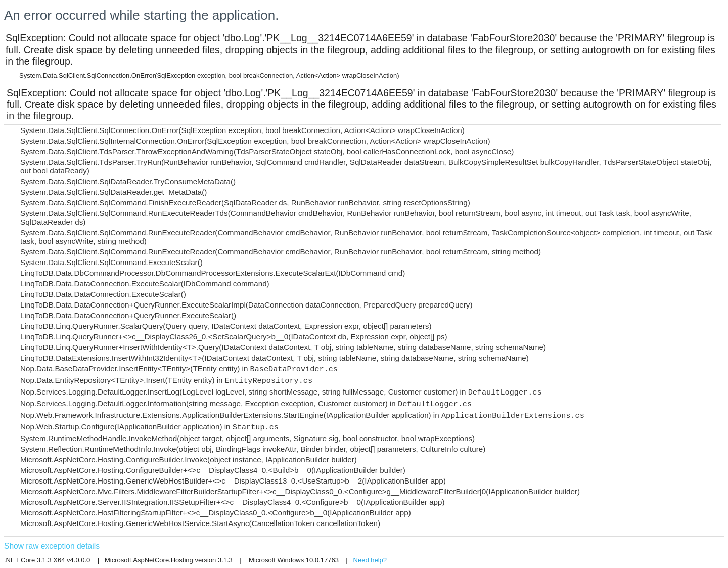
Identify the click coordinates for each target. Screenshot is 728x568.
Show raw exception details (52, 546)
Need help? (370, 560)
